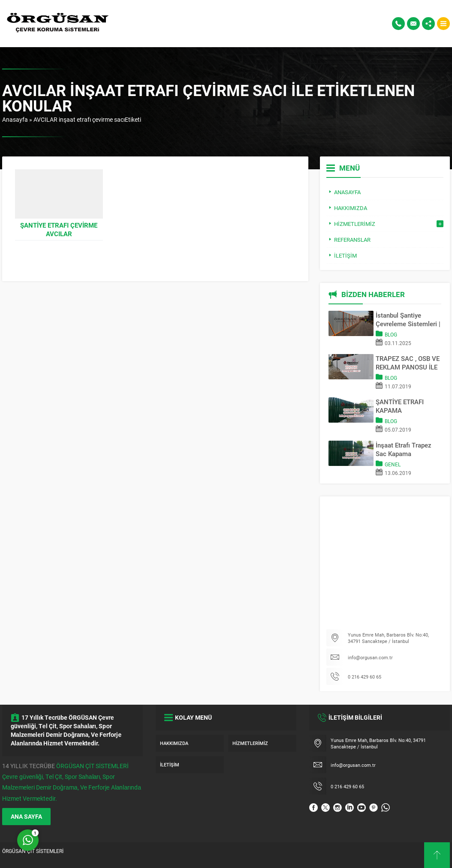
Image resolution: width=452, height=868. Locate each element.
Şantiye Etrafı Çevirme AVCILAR (59, 229)
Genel (393, 464)
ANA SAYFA (26, 816)
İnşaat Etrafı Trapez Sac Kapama (404, 449)
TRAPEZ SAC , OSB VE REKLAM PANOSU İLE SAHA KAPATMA (408, 363)
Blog (391, 334)
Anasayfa (15, 119)
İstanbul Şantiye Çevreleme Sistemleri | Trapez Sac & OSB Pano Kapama (408, 319)
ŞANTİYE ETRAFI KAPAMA (400, 406)
